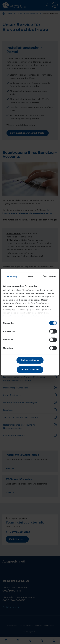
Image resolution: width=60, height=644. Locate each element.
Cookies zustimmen (30, 360)
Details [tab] (30, 276)
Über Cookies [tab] (49, 276)
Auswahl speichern (30, 369)
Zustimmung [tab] (11, 276)
